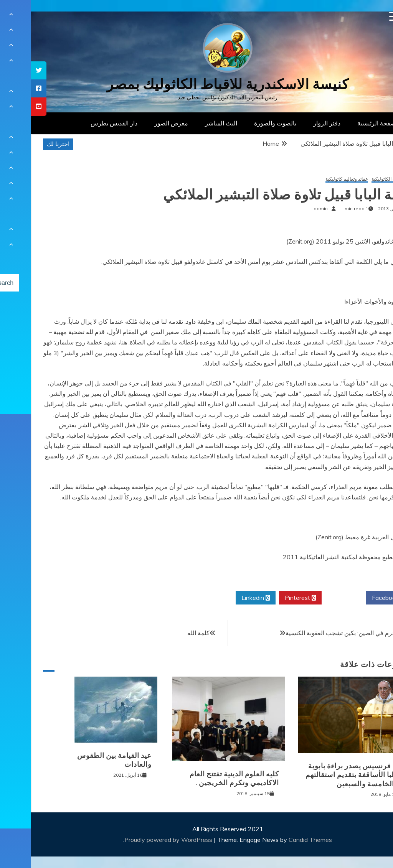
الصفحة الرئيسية (347, 123)
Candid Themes (279, 840)
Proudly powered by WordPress (138, 840)
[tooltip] (8, 70)
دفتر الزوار (296, 123)
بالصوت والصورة (244, 123)
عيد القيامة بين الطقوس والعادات (83, 760)
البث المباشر (190, 123)
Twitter (313, 598)
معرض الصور (140, 123)
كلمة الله (167, 633)
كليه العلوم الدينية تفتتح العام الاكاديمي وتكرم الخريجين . (203, 778)
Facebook (357, 598)
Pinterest (269, 598)
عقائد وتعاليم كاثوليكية (316, 179)
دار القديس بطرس (83, 123)
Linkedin (225, 598)
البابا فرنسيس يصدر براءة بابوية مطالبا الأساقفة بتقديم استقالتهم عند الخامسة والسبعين (325, 775)
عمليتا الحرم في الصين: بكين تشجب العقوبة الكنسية (320, 633)
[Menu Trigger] (363, 16)
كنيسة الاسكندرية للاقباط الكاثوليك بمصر (197, 84)
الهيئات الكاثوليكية (358, 179)
